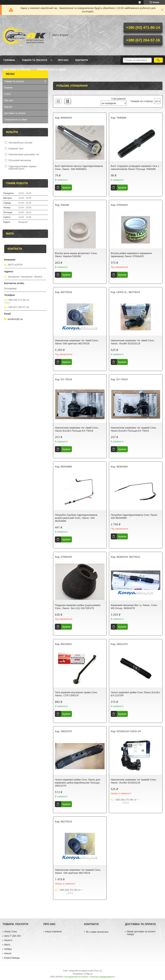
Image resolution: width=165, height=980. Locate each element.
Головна (9, 60)
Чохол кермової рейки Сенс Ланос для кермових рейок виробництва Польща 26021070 (77, 783)
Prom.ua (98, 971)
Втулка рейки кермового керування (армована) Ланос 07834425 (131, 255)
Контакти (82, 60)
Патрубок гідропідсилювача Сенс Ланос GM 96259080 (134, 516)
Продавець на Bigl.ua (82, 974)
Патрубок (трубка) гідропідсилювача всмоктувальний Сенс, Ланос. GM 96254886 (76, 518)
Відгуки (8, 107)
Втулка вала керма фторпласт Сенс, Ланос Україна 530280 (76, 255)
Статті (8, 94)
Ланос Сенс (11, 932)
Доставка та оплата (17, 70)
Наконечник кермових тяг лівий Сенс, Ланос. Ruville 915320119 (133, 342)
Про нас (63, 60)
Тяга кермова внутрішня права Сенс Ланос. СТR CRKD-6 (76, 694)
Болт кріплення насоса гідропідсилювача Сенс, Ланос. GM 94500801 (79, 167)
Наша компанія (53, 932)
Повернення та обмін (52, 70)
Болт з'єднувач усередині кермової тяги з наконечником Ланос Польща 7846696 (135, 167)
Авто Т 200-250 (12, 936)
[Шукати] (158, 60)
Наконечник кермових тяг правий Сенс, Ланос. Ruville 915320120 (134, 781)
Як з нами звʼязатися (97, 932)
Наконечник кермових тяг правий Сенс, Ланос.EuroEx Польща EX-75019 (134, 429)
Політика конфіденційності (103, 977)
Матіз (7, 945)
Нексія (8, 953)
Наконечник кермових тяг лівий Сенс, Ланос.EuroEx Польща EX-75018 (77, 429)
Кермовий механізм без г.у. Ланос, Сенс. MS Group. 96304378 (134, 607)
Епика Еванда (12, 958)
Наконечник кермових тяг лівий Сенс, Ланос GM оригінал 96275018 (77, 342)
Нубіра (8, 949)
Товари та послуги (34, 60)
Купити (66, 187)
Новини (8, 88)
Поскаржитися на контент (76, 977)
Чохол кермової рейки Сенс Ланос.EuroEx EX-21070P (135, 694)
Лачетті (8, 940)
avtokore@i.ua (15, 319)
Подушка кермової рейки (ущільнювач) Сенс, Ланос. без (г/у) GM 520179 (78, 607)
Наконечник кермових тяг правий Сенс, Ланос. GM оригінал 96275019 (78, 871)
